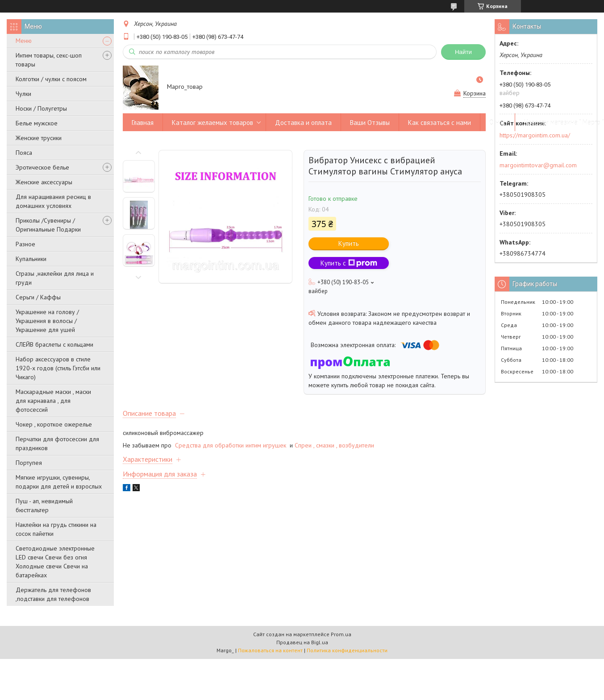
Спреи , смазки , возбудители (334, 445)
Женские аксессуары (44, 182)
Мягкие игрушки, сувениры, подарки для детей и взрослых (59, 482)
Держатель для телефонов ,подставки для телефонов (53, 594)
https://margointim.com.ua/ (535, 135)
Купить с (349, 263)
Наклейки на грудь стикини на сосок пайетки (56, 529)
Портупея (29, 463)
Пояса (24, 153)
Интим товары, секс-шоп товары (49, 60)
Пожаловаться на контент (270, 650)
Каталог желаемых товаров (212, 122)
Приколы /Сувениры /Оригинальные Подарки (48, 225)
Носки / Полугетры (41, 108)
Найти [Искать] (463, 52)
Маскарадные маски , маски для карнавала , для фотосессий (53, 401)
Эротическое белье (42, 167)
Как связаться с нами (439, 122)
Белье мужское (37, 123)
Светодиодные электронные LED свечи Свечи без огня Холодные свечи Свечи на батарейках (55, 562)
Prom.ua (341, 634)
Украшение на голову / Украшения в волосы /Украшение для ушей (47, 321)
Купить (349, 243)
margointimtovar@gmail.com (538, 165)
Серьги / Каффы (38, 297)
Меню (24, 41)
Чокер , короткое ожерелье (54, 424)
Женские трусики (39, 138)
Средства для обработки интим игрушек (231, 445)
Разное (25, 244)
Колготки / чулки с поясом (51, 79)
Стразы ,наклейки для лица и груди (55, 278)
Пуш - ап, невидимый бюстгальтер (44, 505)
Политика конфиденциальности (347, 650)
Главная (143, 122)
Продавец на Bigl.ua (302, 642)
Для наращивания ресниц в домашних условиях (53, 201)
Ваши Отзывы (370, 122)
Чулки (23, 94)
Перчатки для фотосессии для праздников (57, 443)
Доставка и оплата (303, 122)
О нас (498, 122)
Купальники (31, 259)
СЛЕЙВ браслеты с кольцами (54, 344)
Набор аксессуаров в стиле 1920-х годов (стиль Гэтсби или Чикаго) (58, 368)
